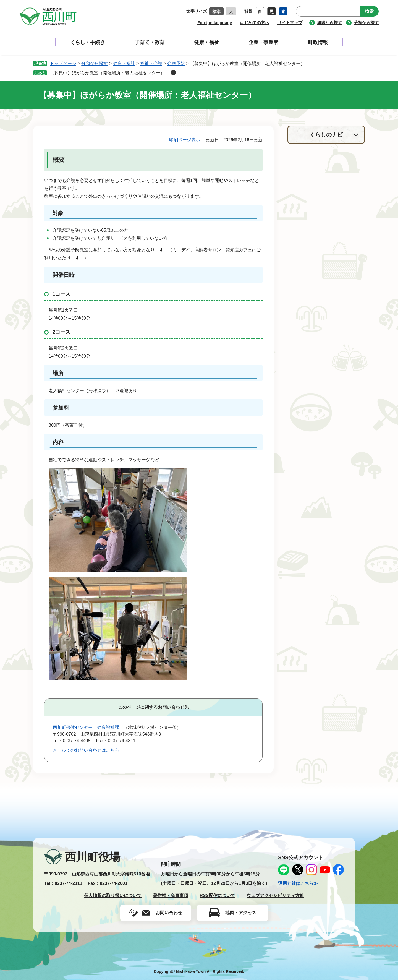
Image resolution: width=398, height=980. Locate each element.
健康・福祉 (206, 42)
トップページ (63, 63)
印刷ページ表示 (185, 140)
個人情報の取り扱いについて (113, 896)
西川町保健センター (73, 727)
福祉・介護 (151, 63)
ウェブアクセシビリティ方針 (275, 896)
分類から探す (366, 23)
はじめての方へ (255, 23)
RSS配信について (217, 896)
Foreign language (215, 23)
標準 (216, 11)
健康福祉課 (108, 727)
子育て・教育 (150, 42)
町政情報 (318, 42)
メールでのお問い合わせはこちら (86, 750)
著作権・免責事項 (171, 896)
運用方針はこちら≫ (298, 883)
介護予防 (176, 63)
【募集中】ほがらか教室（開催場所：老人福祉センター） (109, 73)
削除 (173, 72)
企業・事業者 (263, 42)
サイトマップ (290, 23)
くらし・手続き (88, 42)
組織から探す (329, 23)
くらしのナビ (326, 135)
